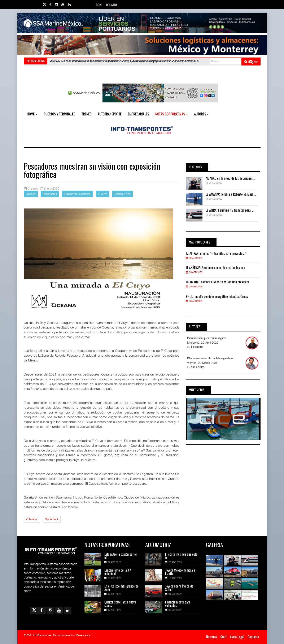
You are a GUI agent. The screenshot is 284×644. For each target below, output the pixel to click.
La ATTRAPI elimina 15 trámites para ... (230, 211)
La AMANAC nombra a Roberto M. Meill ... (231, 195)
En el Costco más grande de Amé (121, 588)
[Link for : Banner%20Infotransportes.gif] (142, 45)
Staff (223, 637)
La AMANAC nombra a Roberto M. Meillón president (218, 282)
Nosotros (211, 637)
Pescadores (50, 194)
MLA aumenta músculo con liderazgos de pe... (211, 359)
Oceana (31, 194)
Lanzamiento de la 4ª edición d (118, 572)
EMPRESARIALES (138, 114)
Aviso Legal (237, 637)
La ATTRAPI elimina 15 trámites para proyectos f (216, 254)
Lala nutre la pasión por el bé (121, 556)
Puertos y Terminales (60, 114)
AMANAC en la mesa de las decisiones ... (230, 179)
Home (32, 114)
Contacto (253, 637)
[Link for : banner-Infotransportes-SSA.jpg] (142, 23)
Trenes (86, 114)
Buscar (251, 62)
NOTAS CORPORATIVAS (172, 114)
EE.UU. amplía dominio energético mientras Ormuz (217, 297)
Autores (201, 114)
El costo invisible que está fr (181, 556)
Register (112, 5)
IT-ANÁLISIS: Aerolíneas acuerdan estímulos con (215, 268)
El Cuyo (103, 194)
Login (98, 5)
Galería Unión (123, 194)
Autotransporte (110, 114)
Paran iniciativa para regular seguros (207, 338)
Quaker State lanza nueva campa (120, 604)
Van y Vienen (198, 367)
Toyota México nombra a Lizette (180, 572)
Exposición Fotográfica (77, 194)
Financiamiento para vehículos (178, 604)
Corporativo (197, 347)
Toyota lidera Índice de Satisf (179, 588)
